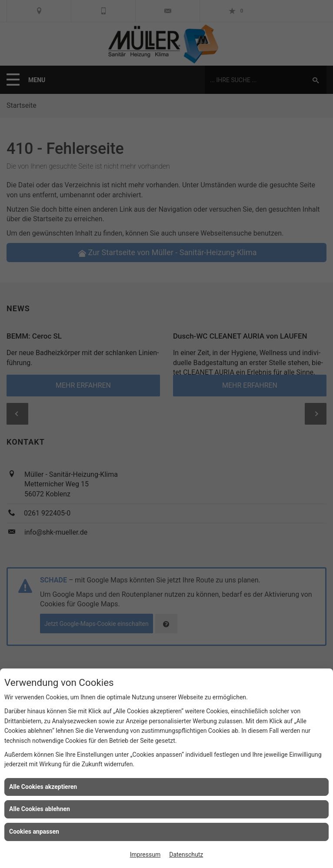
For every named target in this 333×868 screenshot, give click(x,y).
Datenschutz (186, 855)
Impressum (145, 855)
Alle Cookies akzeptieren (43, 787)
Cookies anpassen (34, 831)
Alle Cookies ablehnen (40, 809)
